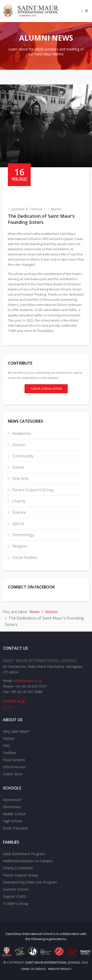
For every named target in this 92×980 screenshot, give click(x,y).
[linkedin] (9, 707)
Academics (21, 433)
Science (19, 512)
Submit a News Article (46, 388)
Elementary (12, 807)
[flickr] (11, 707)
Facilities (10, 753)
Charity (18, 501)
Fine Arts (20, 478)
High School (12, 821)
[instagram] (13, 707)
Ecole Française (15, 828)
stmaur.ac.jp (14, 701)
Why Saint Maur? (16, 731)
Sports (18, 524)
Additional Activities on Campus (28, 861)
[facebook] (4, 707)
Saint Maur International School (29, 934)
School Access (14, 767)
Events (18, 467)
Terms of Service (33, 969)
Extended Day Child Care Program (30, 882)
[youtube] (6, 707)
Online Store (13, 774)
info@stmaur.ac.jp (28, 681)
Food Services (14, 760)
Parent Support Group (33, 490)
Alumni (56, 209)
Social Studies (24, 557)
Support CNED (14, 896)
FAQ (6, 746)
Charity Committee (18, 868)
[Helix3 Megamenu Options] (82, 11)
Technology (23, 535)
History (9, 738)
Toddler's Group (16, 903)
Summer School (16, 889)
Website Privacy (60, 969)
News (35, 612)
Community (22, 456)
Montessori (12, 800)
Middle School (14, 814)
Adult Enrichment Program (24, 854)
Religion (19, 546)
